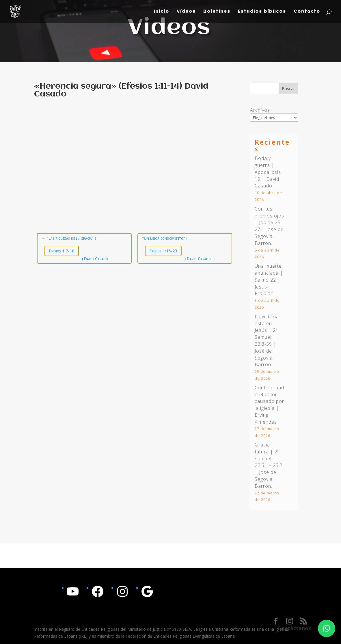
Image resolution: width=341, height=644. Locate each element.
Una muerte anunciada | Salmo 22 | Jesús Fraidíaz (269, 280)
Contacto (307, 12)
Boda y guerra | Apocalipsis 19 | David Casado (268, 172)
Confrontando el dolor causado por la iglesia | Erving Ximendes (269, 405)
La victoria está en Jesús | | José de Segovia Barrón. (267, 341)
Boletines (217, 12)
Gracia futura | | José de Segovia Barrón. (269, 465)
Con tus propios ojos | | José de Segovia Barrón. (269, 226)
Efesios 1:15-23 (163, 251)
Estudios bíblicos (262, 12)
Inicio (161, 12)
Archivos (260, 110)
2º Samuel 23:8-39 (266, 337)
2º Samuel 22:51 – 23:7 (269, 459)
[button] (327, 628)
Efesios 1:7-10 (62, 251)
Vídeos (186, 12)
